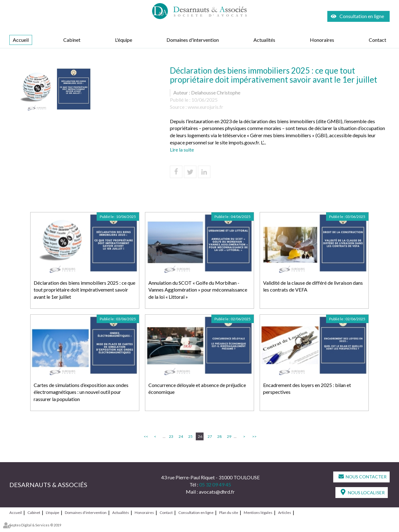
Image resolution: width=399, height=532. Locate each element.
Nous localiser (366, 493)
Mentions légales (258, 513)
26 (200, 436)
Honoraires (322, 40)
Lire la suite (182, 150)
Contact (377, 40)
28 (219, 436)
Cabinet (72, 40)
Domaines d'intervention (193, 40)
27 (210, 436)
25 (190, 436)
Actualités (264, 40)
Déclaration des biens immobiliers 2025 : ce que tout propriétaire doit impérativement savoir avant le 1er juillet (84, 290)
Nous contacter (366, 477)
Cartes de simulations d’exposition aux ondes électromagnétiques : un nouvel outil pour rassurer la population (81, 392)
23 (171, 436)
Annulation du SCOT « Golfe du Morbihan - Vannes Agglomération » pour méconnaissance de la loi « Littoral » (198, 290)
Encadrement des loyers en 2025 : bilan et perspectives (307, 389)
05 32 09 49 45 (215, 484)
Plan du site (229, 513)
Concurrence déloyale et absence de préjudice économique (197, 389)
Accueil (21, 40)
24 (181, 436)
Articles (285, 513)
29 (229, 436)
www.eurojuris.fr (205, 107)
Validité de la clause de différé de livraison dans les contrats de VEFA (313, 286)
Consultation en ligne (362, 16)
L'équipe (124, 40)
